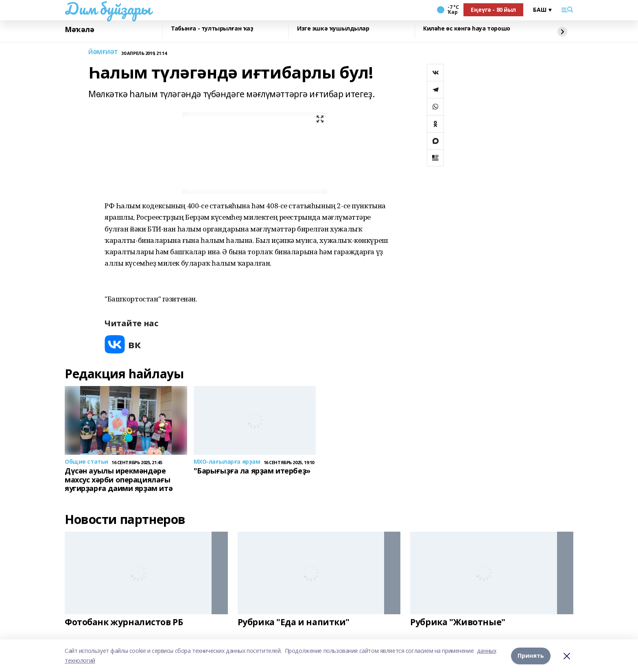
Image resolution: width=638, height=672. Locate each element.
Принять (531, 656)
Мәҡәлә (79, 30)
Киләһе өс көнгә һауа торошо (467, 29)
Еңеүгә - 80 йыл (493, 10)
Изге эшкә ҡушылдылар (333, 29)
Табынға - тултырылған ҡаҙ (212, 29)
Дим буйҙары (108, 9)
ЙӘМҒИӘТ (103, 52)
